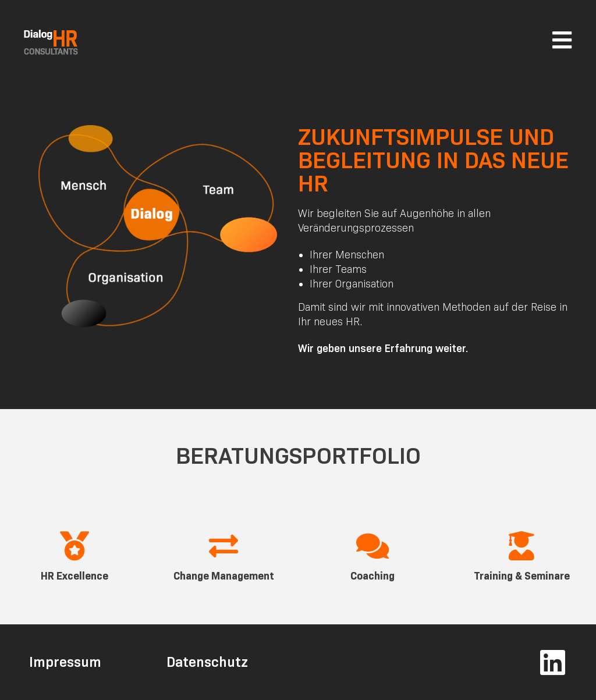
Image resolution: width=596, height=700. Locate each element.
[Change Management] (223, 546)
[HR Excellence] (74, 546)
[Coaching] (372, 546)
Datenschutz (207, 662)
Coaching (372, 576)
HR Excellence (74, 576)
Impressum (65, 662)
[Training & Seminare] (521, 546)
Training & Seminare (522, 576)
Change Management (224, 576)
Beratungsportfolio (298, 456)
